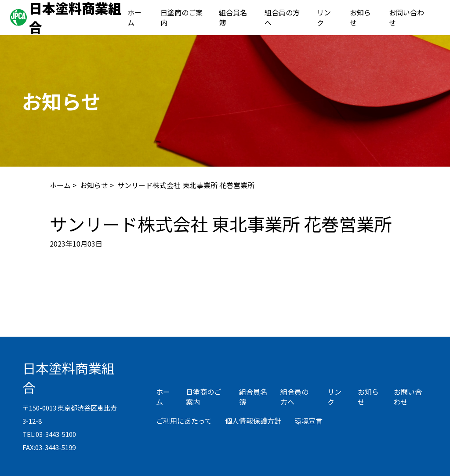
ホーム (134, 17)
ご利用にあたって (184, 421)
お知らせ (360, 17)
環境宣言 (308, 421)
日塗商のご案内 (181, 17)
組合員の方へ (282, 17)
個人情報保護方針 (253, 421)
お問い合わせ (406, 17)
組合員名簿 (233, 17)
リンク (324, 17)
